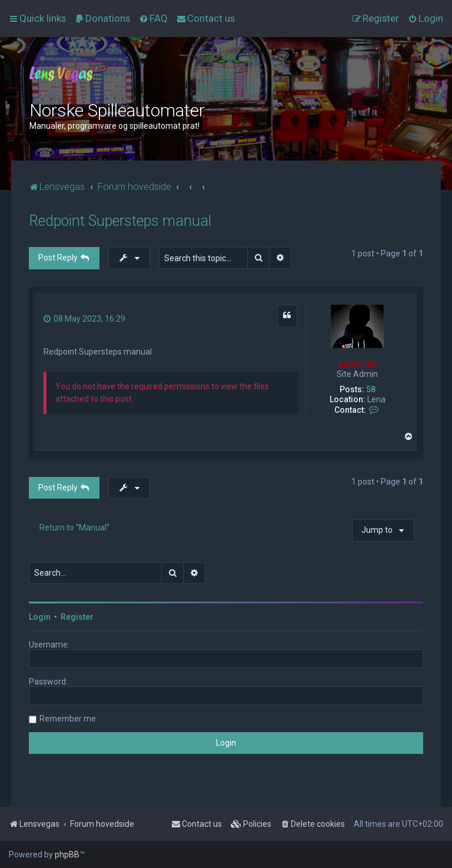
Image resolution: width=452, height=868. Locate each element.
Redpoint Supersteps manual (120, 221)
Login (40, 617)
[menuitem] (102, 18)
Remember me (68, 719)
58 (371, 389)
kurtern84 (358, 364)
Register (77, 617)
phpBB (67, 854)
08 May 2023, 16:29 (84, 319)
